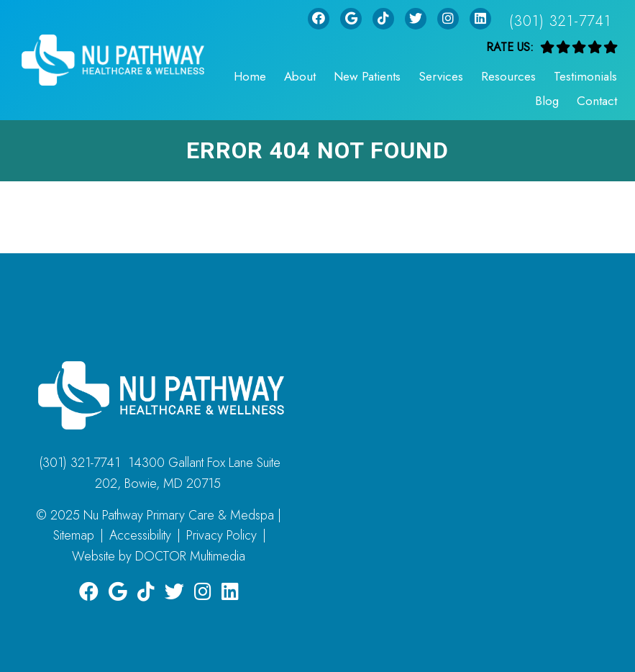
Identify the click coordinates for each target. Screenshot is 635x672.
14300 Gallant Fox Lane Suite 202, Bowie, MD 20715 (188, 473)
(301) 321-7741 (560, 21)
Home (250, 76)
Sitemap (74, 535)
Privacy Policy (221, 535)
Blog (547, 101)
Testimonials (585, 76)
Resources (508, 76)
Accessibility (140, 535)
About (300, 76)
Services (441, 76)
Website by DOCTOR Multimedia (159, 556)
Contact (597, 101)
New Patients (367, 76)
